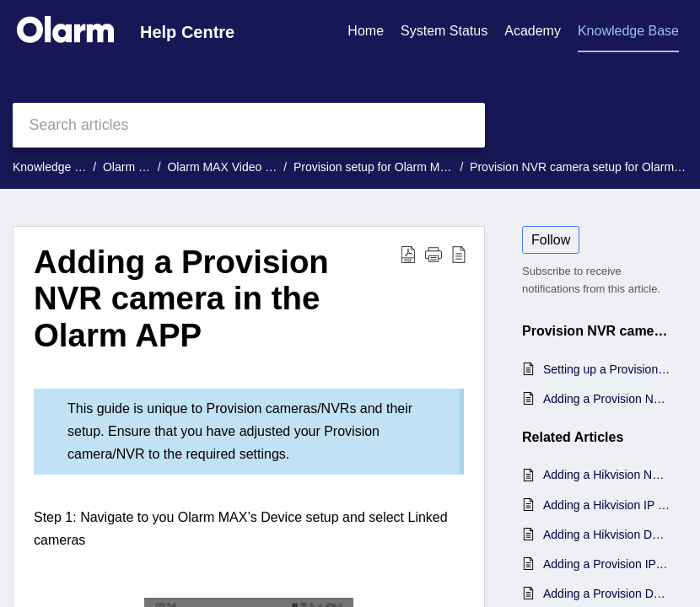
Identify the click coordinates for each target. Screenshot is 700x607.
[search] (249, 125)
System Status (444, 31)
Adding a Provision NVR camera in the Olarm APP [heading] (181, 299)
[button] (408, 255)
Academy (533, 31)
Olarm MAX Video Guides (234, 167)
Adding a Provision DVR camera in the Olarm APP (607, 594)
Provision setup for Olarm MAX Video (391, 167)
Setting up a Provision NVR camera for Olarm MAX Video (607, 369)
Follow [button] (551, 240)
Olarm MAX (133, 167)
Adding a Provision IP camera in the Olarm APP (607, 564)
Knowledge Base (57, 167)
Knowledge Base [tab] (628, 31)
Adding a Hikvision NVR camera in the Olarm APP (607, 475)
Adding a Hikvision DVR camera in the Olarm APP (607, 534)
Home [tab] (366, 31)
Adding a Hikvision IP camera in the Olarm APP (607, 505)
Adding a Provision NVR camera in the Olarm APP (607, 399)
